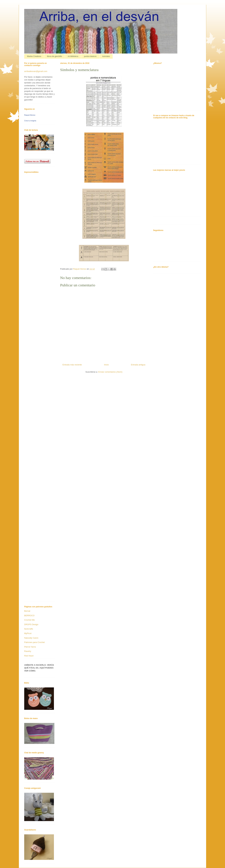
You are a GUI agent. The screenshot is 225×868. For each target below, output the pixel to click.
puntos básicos (90, 56)
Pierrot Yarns (30, 647)
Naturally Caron (31, 638)
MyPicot (28, 633)
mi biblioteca (73, 56)
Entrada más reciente (72, 365)
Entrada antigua (138, 365)
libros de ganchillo (55, 56)
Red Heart (29, 656)
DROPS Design (31, 624)
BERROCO (29, 616)
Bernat (27, 611)
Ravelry (28, 651)
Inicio (106, 365)
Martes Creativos (34, 56)
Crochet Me (29, 620)
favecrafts (29, 629)
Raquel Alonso (30, 115)
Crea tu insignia (30, 121)
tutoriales (106, 56)
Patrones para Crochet (34, 642)
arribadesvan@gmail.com (36, 71)
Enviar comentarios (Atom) (110, 372)
